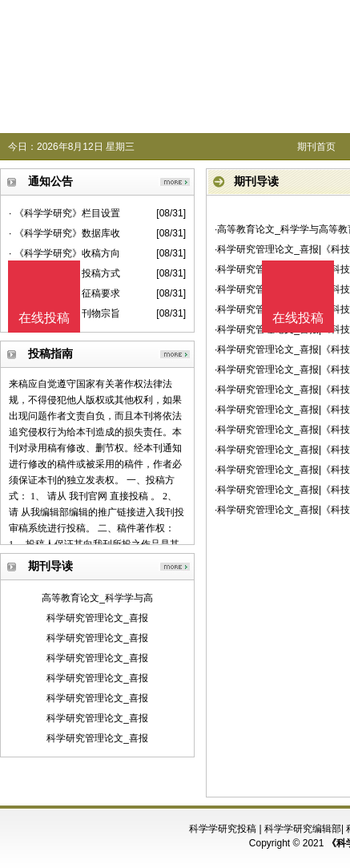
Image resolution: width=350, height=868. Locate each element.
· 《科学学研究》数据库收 (64, 233)
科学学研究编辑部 (303, 829)
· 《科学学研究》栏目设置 (64, 213)
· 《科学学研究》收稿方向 (64, 253)
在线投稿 (298, 318)
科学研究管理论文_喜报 (97, 618)
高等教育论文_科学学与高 (97, 598)
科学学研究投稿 (223, 829)
